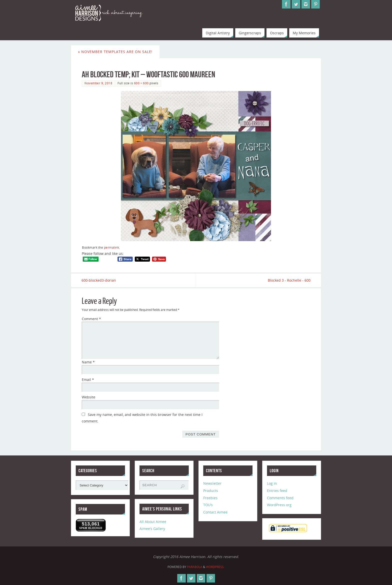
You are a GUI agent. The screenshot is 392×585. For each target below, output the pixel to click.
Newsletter (212, 483)
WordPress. (215, 567)
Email (88, 380)
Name (88, 362)
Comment (91, 319)
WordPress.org (279, 505)
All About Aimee (153, 522)
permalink (112, 247)
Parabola (195, 567)
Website (88, 397)
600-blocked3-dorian (99, 280)
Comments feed (280, 498)
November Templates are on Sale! (115, 52)
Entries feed (277, 491)
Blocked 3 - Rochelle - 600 (289, 280)
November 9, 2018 (98, 83)
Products (211, 491)
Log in (272, 483)
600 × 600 (141, 83)
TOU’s (208, 505)
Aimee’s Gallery (152, 529)
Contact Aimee (215, 512)
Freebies (210, 498)
